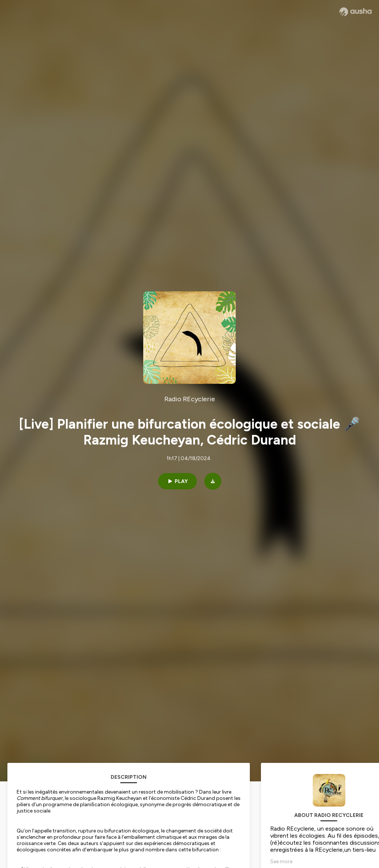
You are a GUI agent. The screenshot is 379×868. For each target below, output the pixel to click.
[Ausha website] (355, 12)
